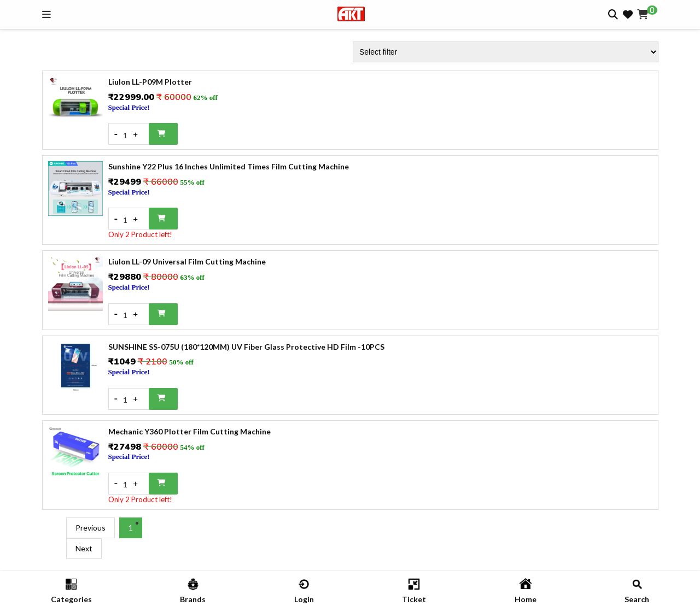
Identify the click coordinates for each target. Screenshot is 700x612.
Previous (91, 528)
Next (84, 548)
